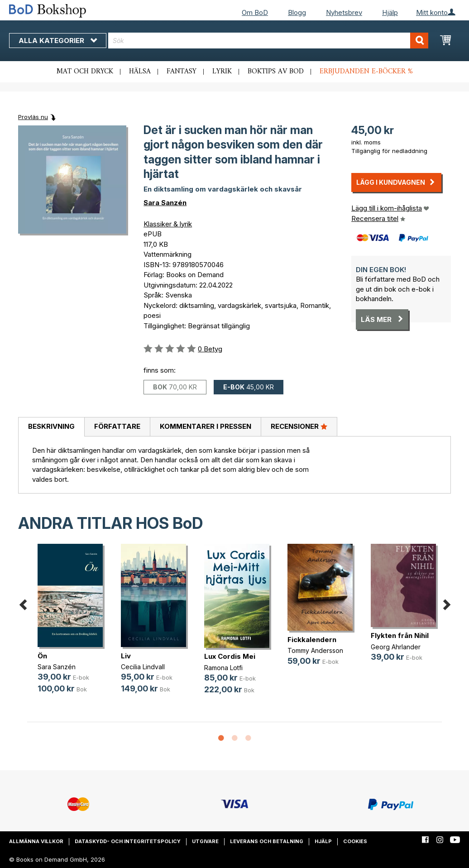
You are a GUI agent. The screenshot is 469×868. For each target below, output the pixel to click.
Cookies (355, 841)
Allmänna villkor (36, 841)
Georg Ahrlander (396, 647)
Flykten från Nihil (400, 635)
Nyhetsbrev (344, 12)
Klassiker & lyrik (168, 224)
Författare (117, 426)
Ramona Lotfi (223, 668)
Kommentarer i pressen (206, 426)
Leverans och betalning (267, 841)
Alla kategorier (58, 41)
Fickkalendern (312, 640)
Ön (42, 656)
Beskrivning (51, 426)
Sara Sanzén (165, 203)
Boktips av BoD (276, 72)
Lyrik (222, 72)
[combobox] (268, 41)
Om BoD (255, 12)
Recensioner (299, 426)
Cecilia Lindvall (143, 667)
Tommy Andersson (315, 650)
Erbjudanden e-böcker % (366, 72)
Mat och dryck (85, 72)
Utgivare (205, 841)
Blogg (297, 12)
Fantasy (182, 72)
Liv (126, 656)
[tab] (51, 427)
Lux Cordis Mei (230, 656)
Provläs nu (33, 117)
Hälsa (140, 72)
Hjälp (390, 12)
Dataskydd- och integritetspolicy (128, 841)
